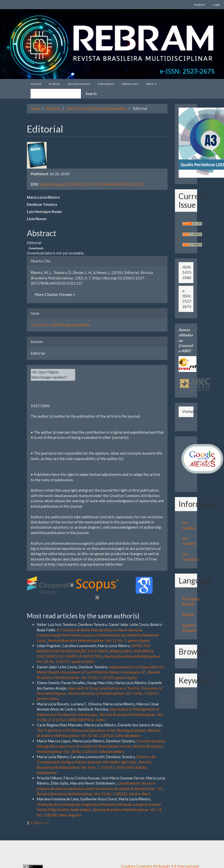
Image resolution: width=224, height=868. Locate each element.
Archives (55, 84)
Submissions (130, 84)
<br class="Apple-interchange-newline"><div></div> (53, 375)
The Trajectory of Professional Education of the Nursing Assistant (92, 730)
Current (36, 84)
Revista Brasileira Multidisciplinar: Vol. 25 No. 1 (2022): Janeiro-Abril (93, 794)
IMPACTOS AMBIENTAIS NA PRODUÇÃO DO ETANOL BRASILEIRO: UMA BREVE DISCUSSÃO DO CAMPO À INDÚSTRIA (95, 651)
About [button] (151, 84)
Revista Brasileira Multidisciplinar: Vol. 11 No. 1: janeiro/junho (99, 640)
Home (35, 108)
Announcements (79, 84)
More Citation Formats (55, 294)
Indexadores (106, 84)
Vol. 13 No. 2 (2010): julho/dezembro (97, 108)
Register (200, 5)
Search (91, 94)
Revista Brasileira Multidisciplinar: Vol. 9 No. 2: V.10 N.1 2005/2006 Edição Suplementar (94, 767)
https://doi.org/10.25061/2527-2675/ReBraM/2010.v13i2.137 (92, 184)
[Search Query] (56, 94)
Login (217, 5)
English (188, 615)
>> (47, 823)
